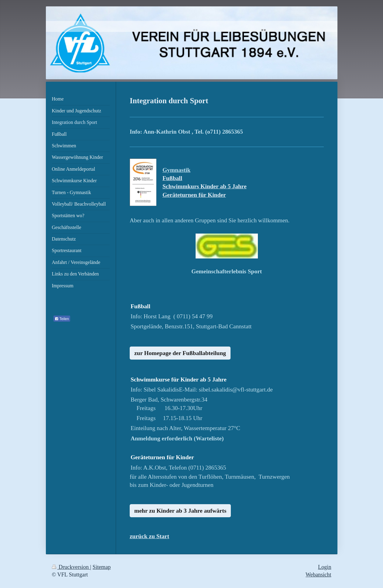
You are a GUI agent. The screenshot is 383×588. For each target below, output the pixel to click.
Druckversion (71, 567)
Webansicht (318, 575)
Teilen (62, 319)
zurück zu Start (149, 536)
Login (325, 567)
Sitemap (102, 567)
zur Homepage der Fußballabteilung (180, 353)
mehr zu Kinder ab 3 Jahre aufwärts (180, 511)
